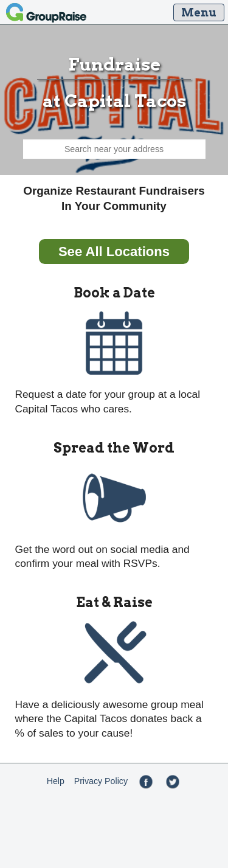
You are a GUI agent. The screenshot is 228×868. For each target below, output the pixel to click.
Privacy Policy (101, 781)
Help (56, 781)
